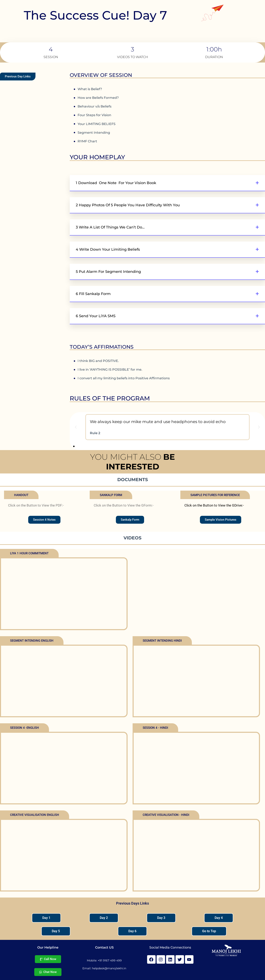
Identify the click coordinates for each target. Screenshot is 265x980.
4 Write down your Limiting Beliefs (108, 249)
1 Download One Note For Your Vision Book (116, 183)
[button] (167, 183)
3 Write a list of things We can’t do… (110, 227)
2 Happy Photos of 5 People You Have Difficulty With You (128, 205)
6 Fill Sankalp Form (93, 294)
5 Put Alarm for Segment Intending (108, 272)
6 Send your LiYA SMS (96, 316)
